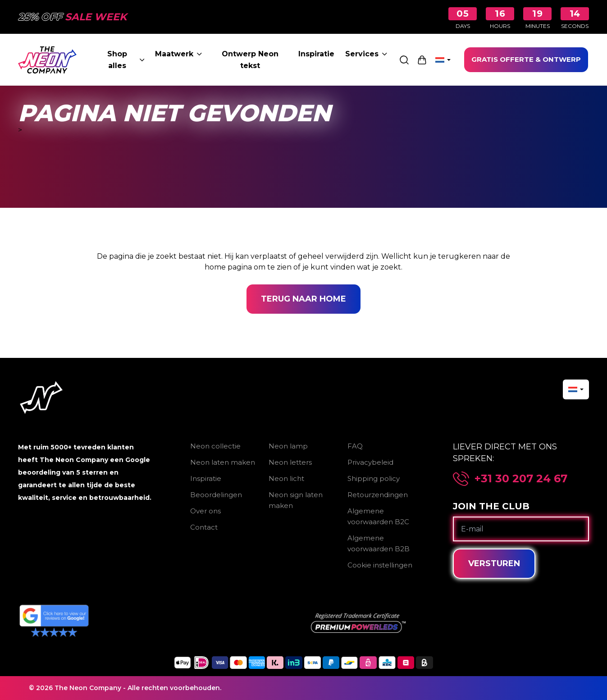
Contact (204, 527)
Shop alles (126, 60)
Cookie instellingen (380, 565)
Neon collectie (215, 446)
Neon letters (290, 462)
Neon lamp (288, 446)
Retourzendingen (378, 495)
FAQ (355, 446)
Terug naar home (303, 299)
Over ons (205, 511)
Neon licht (286, 478)
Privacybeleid (370, 462)
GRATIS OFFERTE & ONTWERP (526, 59)
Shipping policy (374, 478)
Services (366, 54)
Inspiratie (316, 54)
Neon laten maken (223, 462)
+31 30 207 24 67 (521, 479)
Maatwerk (178, 54)
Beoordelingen (216, 495)
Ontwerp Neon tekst (250, 60)
